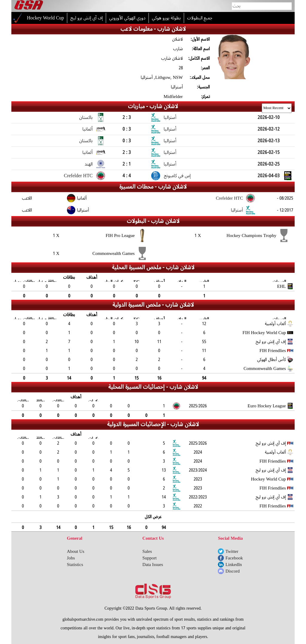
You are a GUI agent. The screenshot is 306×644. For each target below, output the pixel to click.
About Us (76, 551)
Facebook (234, 558)
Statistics (75, 565)
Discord (232, 571)
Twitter (232, 551)
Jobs (71, 558)
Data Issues (153, 565)
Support (150, 558)
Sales (147, 551)
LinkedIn (234, 565)
